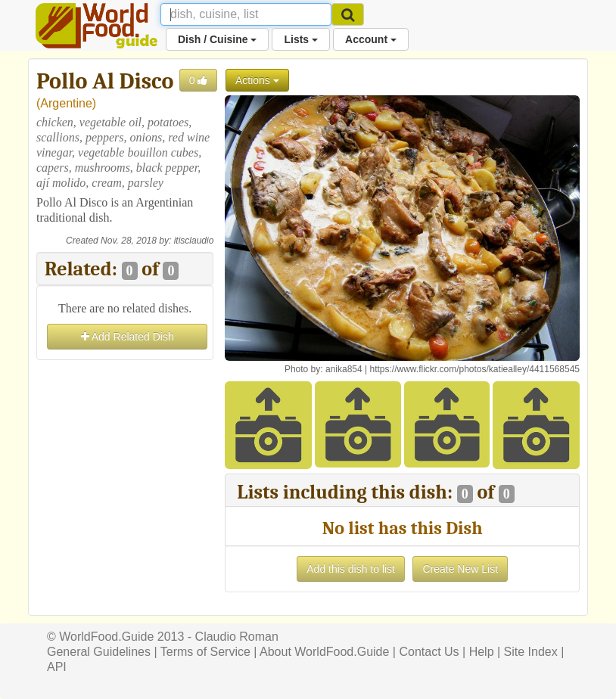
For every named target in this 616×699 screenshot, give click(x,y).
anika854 (344, 369)
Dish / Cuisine (217, 39)
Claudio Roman (237, 637)
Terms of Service (205, 652)
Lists (301, 39)
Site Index (531, 652)
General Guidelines (99, 652)
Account (371, 39)
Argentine (66, 103)
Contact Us (429, 652)
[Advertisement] (125, 440)
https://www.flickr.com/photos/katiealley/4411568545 (474, 369)
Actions (257, 80)
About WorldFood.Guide (324, 652)
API (57, 667)
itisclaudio (194, 241)
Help (482, 652)
